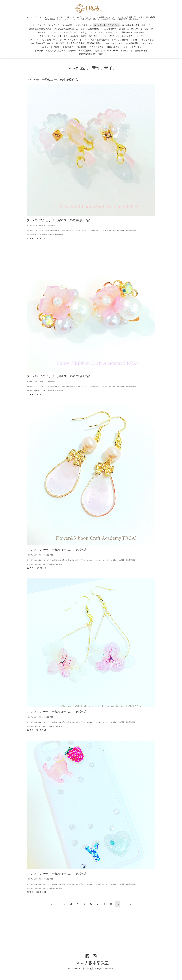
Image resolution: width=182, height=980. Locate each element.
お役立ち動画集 (97, 47)
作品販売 (74, 36)
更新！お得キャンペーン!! (106, 51)
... (124, 904)
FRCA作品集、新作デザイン (107, 25)
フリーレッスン (112, 33)
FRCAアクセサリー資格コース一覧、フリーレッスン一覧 (127, 29)
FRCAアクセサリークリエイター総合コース (58, 33)
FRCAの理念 (67, 25)
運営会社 (124, 51)
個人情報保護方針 (139, 51)
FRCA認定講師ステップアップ (138, 43)
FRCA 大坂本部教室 (91, 963)
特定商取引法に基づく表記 (91, 54)
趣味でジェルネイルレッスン (73, 40)
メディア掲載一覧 (83, 25)
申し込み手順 (148, 40)
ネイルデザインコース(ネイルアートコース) (123, 36)
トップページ (39, 25)
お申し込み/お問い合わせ (42, 43)
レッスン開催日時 (120, 40)
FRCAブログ (53, 25)
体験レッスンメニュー (91, 36)
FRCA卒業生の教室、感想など (136, 25)
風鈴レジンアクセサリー (133, 33)
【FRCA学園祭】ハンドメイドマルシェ (124, 47)
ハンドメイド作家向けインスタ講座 (57, 47)
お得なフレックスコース (91, 33)
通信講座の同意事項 (76, 43)
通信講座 (60, 43)
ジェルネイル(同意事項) (99, 40)
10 (118, 904)
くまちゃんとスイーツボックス (53, 36)
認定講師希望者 (94, 43)
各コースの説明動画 (90, 29)
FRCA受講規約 (85, 51)
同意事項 (72, 51)
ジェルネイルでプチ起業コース (43, 40)
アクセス (135, 40)
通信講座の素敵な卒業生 (40, 29)
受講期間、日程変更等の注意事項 (50, 51)
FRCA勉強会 (81, 47)
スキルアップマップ (113, 43)
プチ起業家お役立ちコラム (66, 29)
